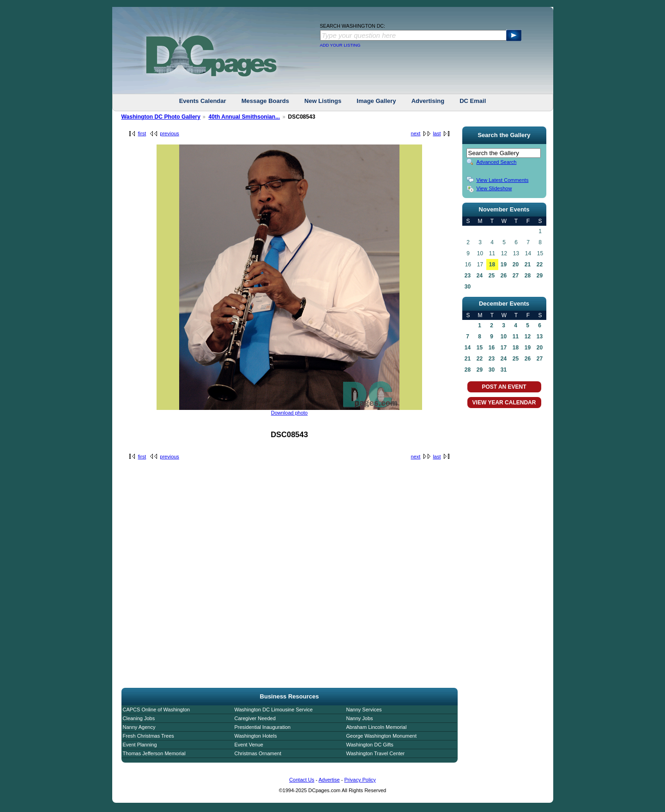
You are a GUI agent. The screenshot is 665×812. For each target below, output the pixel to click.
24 (480, 276)
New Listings (323, 101)
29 (540, 276)
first (142, 133)
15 (480, 348)
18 (492, 265)
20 (516, 265)
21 (528, 265)
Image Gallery (376, 101)
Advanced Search (497, 162)
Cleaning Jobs (139, 718)
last (437, 133)
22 (540, 265)
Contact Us (302, 780)
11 (516, 337)
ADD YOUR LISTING (340, 45)
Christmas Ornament (258, 753)
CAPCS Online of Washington (157, 710)
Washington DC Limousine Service (274, 710)
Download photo (290, 413)
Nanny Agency (139, 727)
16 (492, 348)
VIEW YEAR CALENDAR (504, 403)
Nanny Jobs (360, 718)
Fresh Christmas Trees (148, 736)
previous (169, 133)
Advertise (329, 780)
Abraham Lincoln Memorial (377, 727)
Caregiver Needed (255, 718)
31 (504, 370)
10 (504, 337)
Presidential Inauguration (263, 727)
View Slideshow (494, 188)
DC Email (473, 101)
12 (528, 337)
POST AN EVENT (504, 387)
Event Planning (140, 745)
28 (528, 276)
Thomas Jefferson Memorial (154, 753)
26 (504, 276)
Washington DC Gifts (370, 745)
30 (468, 287)
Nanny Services (364, 710)
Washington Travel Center (376, 753)
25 (492, 276)
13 (540, 337)
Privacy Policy (360, 780)
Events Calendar (203, 101)
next (416, 133)
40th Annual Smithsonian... (244, 117)
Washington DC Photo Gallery (161, 117)
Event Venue (249, 745)
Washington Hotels (256, 736)
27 (516, 276)
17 (504, 348)
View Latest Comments (503, 180)
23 (468, 276)
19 (504, 265)
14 (468, 348)
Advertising (428, 101)
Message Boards (265, 101)
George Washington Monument (381, 736)
